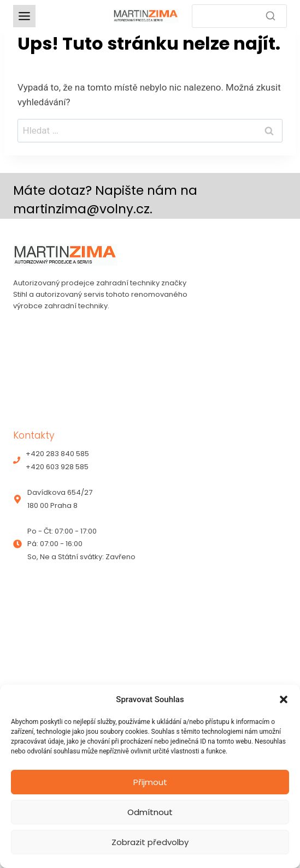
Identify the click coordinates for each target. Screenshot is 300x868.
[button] (284, 699)
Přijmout (150, 782)
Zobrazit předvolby (150, 842)
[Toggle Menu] (24, 16)
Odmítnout (150, 812)
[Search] (240, 16)
